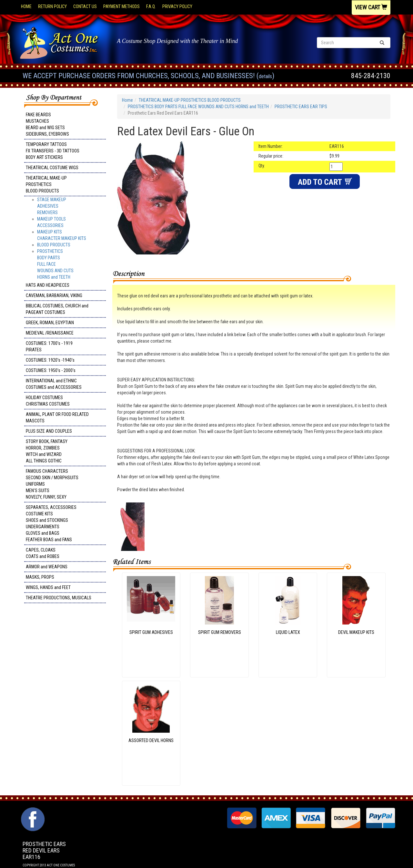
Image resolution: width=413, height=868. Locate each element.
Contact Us (85, 6)
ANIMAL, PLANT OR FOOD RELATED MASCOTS (57, 418)
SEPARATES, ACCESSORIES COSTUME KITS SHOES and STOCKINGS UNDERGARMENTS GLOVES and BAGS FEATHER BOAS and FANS (51, 523)
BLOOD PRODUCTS (54, 245)
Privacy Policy (177, 6)
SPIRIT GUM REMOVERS (220, 632)
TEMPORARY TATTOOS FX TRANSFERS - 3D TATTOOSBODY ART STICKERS (53, 151)
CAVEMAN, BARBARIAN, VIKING (54, 295)
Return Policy (52, 6)
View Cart (371, 7)
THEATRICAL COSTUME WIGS (52, 168)
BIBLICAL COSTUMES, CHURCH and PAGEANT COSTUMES (57, 309)
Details (265, 76)
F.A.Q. (151, 6)
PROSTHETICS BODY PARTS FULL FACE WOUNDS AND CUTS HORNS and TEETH (55, 264)
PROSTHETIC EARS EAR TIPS (301, 107)
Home (26, 6)
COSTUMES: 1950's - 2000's (51, 370)
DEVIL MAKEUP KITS (356, 632)
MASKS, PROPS (40, 577)
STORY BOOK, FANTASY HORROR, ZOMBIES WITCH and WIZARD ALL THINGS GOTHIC (47, 451)
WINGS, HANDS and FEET (48, 587)
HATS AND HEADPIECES (48, 285)
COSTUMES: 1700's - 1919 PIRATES (49, 346)
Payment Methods (121, 6)
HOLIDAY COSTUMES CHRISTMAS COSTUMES (48, 401)
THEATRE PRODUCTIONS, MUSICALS (59, 598)
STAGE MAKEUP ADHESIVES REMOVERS (52, 206)
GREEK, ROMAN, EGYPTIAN (50, 323)
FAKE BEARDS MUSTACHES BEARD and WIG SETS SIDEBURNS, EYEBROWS (47, 124)
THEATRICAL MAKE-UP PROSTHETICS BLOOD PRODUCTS (46, 184)
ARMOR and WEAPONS (47, 567)
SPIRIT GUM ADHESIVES (151, 632)
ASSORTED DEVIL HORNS (151, 740)
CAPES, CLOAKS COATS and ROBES (43, 553)
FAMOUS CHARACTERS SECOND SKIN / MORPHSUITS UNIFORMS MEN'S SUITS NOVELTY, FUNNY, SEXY (52, 484)
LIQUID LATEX (288, 632)
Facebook (32, 811)
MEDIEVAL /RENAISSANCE (50, 333)
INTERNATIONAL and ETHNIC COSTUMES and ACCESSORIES (54, 384)
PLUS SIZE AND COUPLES (49, 431)
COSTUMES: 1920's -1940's (50, 360)
